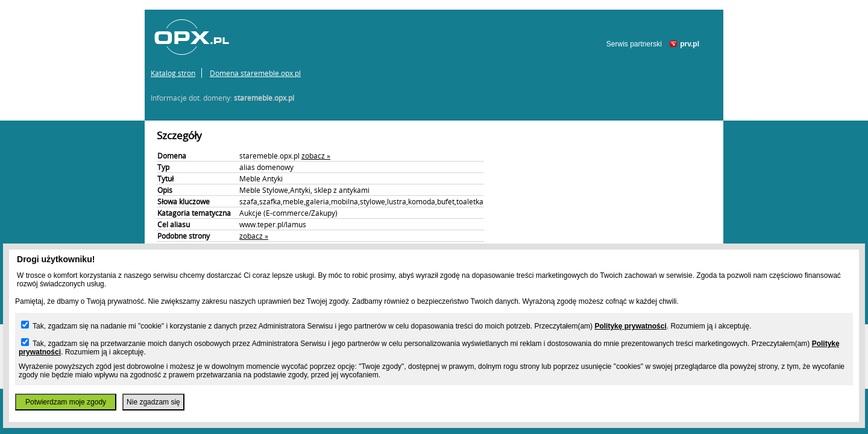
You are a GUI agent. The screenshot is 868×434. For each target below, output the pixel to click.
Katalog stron (173, 73)
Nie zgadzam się (153, 402)
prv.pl (690, 44)
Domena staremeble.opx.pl (255, 73)
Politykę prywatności (630, 326)
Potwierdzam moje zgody (66, 402)
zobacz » (316, 156)
